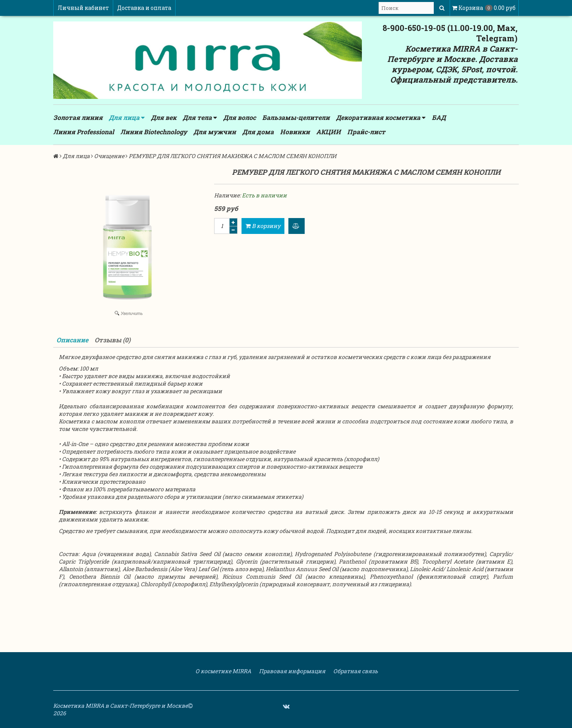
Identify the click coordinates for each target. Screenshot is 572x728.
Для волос (240, 117)
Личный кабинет (83, 8)
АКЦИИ (329, 132)
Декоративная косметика (381, 118)
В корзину (263, 226)
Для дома (258, 132)
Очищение (109, 156)
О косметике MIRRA (223, 671)
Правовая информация (292, 671)
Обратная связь (355, 671)
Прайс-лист (366, 132)
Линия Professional (84, 132)
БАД (439, 117)
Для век (164, 117)
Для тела (200, 118)
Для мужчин (215, 132)
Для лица (127, 118)
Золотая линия (78, 117)
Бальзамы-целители (296, 117)
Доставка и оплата (144, 8)
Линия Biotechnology (154, 132)
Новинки (295, 132)
